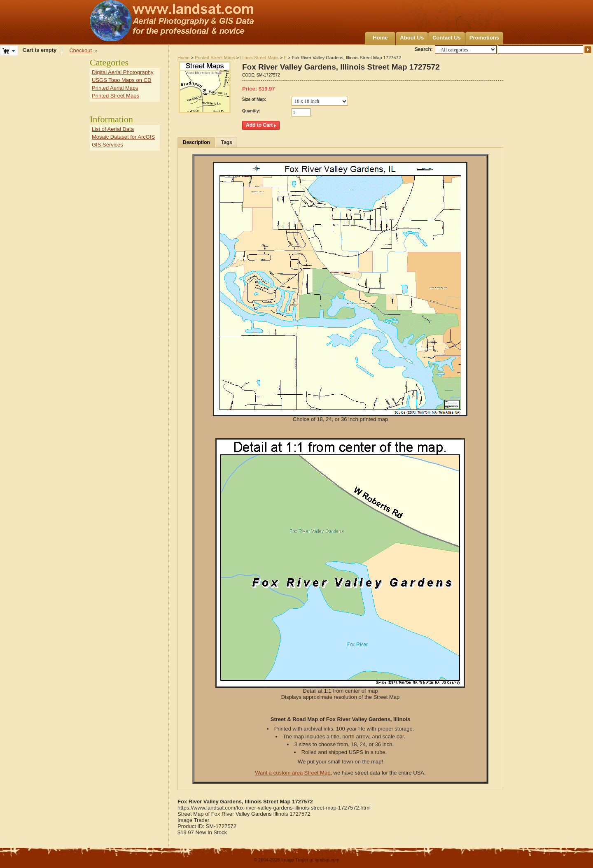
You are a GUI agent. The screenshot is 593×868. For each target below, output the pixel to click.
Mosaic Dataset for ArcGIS (123, 137)
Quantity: (251, 111)
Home (380, 38)
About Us (412, 38)
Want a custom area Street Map (293, 773)
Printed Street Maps (215, 58)
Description (196, 142)
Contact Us (447, 38)
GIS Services (107, 145)
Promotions (484, 38)
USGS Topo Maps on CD (121, 80)
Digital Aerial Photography (123, 72)
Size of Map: (254, 99)
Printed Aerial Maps (115, 88)
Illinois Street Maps (259, 58)
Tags (227, 142)
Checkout (81, 50)
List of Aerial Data (113, 129)
